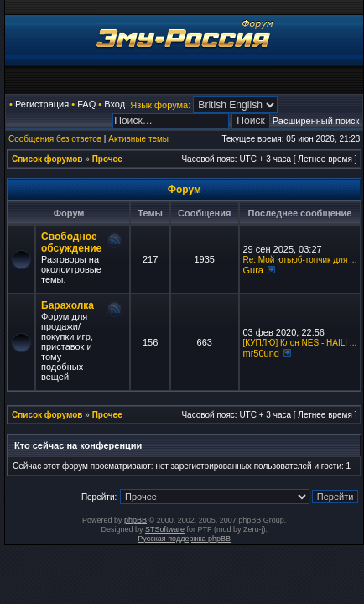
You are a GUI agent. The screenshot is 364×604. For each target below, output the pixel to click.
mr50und (261, 353)
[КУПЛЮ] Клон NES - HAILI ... (300, 343)
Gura (253, 270)
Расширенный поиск (316, 121)
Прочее (107, 159)
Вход (114, 104)
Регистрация (42, 104)
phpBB (135, 520)
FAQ (86, 104)
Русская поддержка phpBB (184, 539)
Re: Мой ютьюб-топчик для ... (300, 260)
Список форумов (47, 159)
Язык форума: (160, 105)
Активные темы (138, 139)
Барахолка (68, 305)
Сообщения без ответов (55, 139)
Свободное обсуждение (71, 242)
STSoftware (165, 529)
